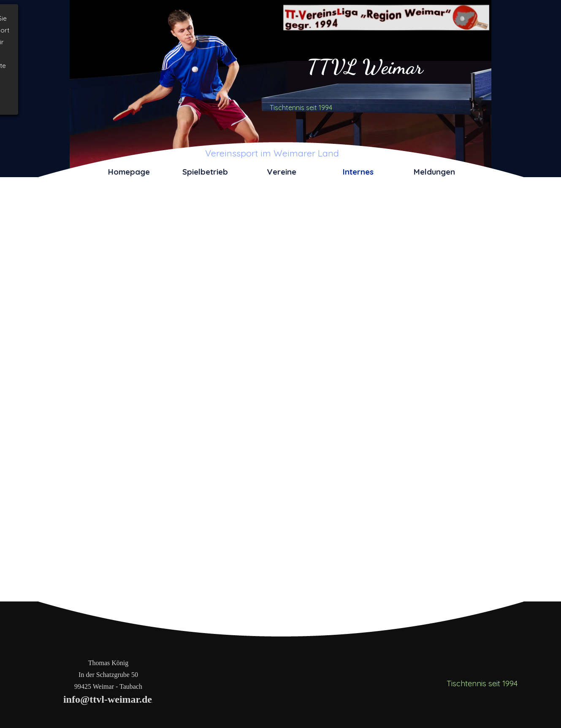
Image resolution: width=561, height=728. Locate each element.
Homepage (129, 172)
